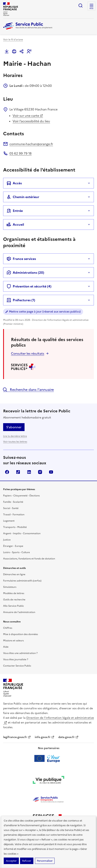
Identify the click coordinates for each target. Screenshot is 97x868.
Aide (6, 647)
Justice (7, 540)
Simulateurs (10, 587)
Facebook (7, 472)
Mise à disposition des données (21, 634)
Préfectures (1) (21, 300)
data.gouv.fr (68, 737)
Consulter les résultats (28, 353)
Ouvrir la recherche (81, 6)
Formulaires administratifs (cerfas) (22, 581)
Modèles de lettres (14, 593)
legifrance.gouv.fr (17, 737)
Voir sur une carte (28, 116)
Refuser (27, 861)
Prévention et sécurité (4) (29, 286)
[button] (29, 51)
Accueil (15, 224)
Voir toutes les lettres (15, 442)
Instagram (40, 472)
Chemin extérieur (23, 197)
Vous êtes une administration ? (20, 653)
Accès (14, 183)
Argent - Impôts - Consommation (22, 533)
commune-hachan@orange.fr (31, 144)
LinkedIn (29, 472)
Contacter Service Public (17, 666)
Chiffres (8, 628)
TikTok (18, 472)
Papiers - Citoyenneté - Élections (21, 496)
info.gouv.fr (45, 737)
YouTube (51, 472)
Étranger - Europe (13, 546)
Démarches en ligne (14, 574)
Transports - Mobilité (15, 527)
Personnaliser (45, 861)
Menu (92, 9)
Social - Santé (11, 508)
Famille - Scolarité (13, 502)
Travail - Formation (14, 515)
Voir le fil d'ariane (13, 40)
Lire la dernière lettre (15, 436)
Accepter (11, 861)
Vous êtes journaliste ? (16, 659)
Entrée (15, 211)
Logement (9, 521)
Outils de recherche (14, 600)
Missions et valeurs (13, 641)
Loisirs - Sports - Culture (16, 552)
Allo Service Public (14, 606)
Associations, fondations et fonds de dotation (29, 559)
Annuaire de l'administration (19, 612)
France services (21, 259)
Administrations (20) (25, 273)
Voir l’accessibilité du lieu (31, 121)
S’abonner (14, 427)
